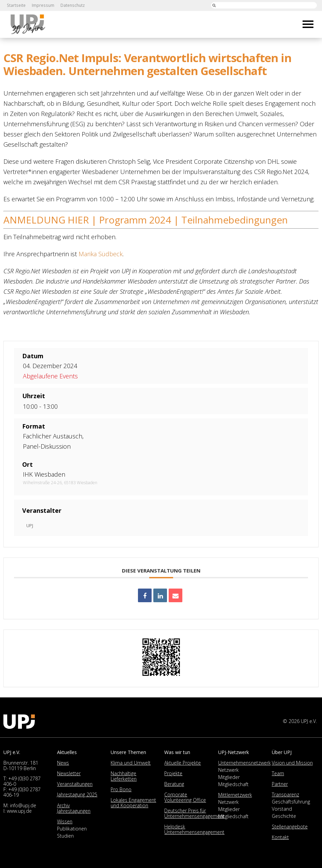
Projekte (173, 773)
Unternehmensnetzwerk (244, 763)
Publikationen (72, 829)
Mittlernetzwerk (235, 795)
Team (278, 773)
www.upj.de (19, 811)
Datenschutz (71, 5)
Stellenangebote (290, 827)
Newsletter (69, 773)
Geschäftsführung (291, 802)
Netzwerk (228, 770)
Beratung (174, 784)
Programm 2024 (135, 220)
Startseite (16, 5)
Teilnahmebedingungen (235, 220)
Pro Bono (121, 789)
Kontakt (280, 837)
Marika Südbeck (101, 254)
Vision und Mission (292, 763)
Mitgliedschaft (233, 784)
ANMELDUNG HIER (46, 220)
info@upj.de (23, 805)
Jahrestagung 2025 (77, 794)
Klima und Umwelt (131, 763)
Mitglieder (229, 777)
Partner (280, 784)
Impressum (42, 5)
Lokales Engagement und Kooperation (133, 803)
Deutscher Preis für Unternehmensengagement (194, 813)
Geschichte (284, 816)
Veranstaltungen (75, 784)
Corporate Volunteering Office (185, 797)
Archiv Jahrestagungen (74, 808)
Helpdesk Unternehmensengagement (194, 829)
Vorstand (282, 809)
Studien (65, 836)
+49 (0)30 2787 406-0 (22, 781)
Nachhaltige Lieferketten (124, 776)
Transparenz (285, 794)
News (63, 763)
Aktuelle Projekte (183, 763)
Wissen (65, 821)
